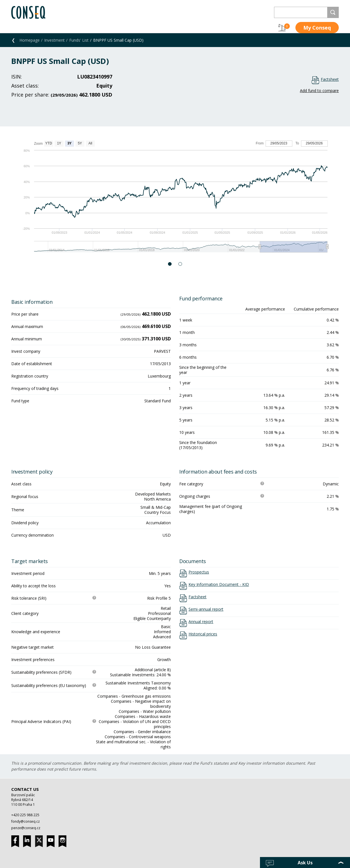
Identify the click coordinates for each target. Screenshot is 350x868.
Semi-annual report (206, 609)
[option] (175, 199)
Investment (54, 40)
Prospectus (199, 572)
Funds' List (79, 40)
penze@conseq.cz (26, 828)
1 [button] (170, 264)
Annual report (201, 622)
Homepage (30, 40)
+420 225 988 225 (25, 815)
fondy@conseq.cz (25, 821)
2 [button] (180, 264)
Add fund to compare (319, 91)
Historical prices (203, 634)
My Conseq (317, 28)
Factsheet (330, 79)
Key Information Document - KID (219, 584)
